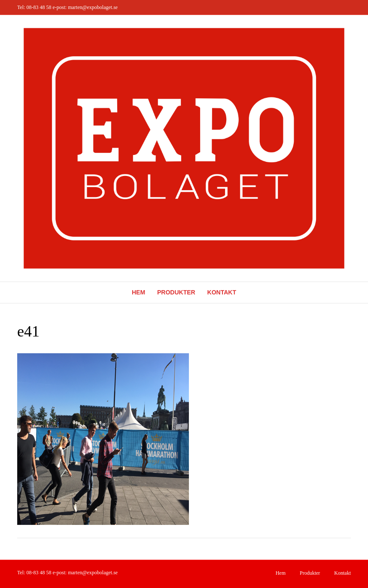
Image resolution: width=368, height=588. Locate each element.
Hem (138, 292)
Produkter (176, 292)
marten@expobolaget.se (93, 7)
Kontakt (222, 292)
